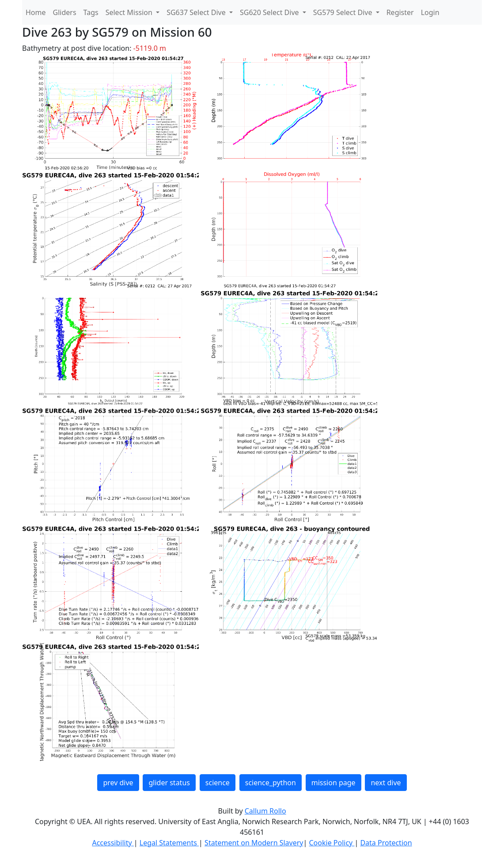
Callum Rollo (265, 811)
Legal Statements (169, 843)
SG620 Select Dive (270, 12)
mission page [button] (333, 783)
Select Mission (130, 12)
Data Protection (386, 843)
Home (36, 12)
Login (430, 12)
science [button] (218, 783)
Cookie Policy (332, 843)
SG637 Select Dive (197, 12)
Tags (91, 12)
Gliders (65, 12)
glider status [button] (169, 783)
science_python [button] (271, 783)
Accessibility (113, 843)
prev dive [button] (118, 783)
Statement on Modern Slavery (254, 843)
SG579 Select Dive (344, 12)
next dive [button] (386, 783)
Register (400, 12)
